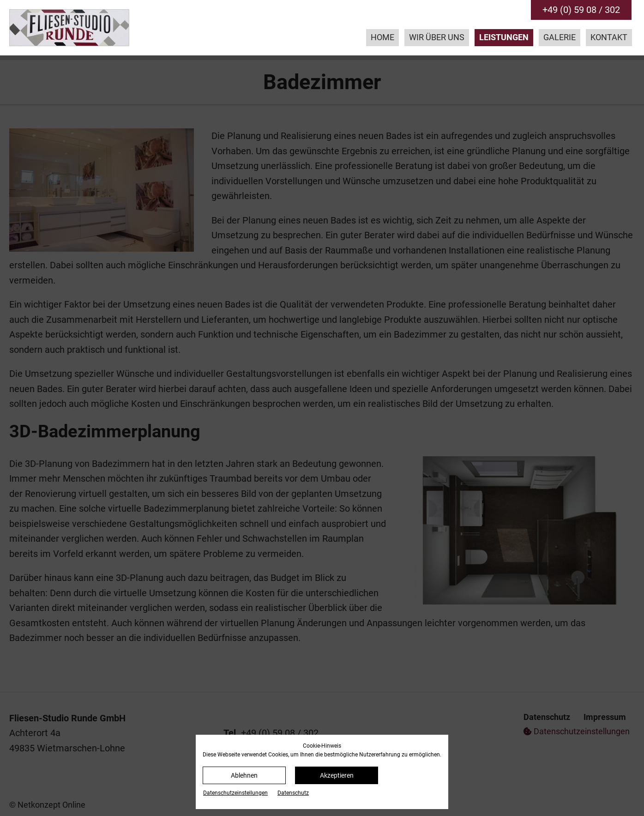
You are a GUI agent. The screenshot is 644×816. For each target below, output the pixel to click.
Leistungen (504, 37)
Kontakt (609, 37)
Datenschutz (293, 793)
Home (382, 37)
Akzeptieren (337, 775)
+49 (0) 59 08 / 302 (581, 10)
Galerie (560, 37)
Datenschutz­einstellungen (235, 793)
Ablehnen (244, 775)
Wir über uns (437, 37)
